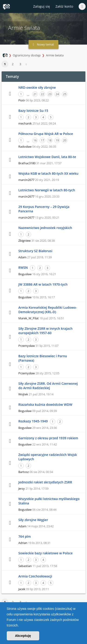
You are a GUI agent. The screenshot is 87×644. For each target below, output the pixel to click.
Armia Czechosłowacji (35, 576)
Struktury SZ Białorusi (35, 251)
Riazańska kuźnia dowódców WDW (45, 404)
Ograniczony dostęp (27, 55)
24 (57, 94)
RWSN (23, 267)
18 (50, 140)
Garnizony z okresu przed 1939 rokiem (48, 438)
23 (50, 94)
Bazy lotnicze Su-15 (33, 111)
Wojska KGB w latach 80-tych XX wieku (48, 173)
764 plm (25, 536)
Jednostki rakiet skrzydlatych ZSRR (45, 482)
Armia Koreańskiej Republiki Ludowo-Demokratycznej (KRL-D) (48, 310)
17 (42, 140)
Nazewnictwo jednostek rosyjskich (45, 228)
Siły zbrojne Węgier (33, 520)
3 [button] (20, 64)
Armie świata (55, 55)
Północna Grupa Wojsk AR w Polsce (46, 134)
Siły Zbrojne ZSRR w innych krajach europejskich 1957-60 (45, 331)
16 (35, 140)
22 (42, 94)
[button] (20, 626)
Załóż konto (64, 6)
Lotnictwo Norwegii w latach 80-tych (47, 190)
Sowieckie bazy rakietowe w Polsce (45, 553)
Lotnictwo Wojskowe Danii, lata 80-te (47, 157)
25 (65, 94)
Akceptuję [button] (23, 636)
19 (57, 140)
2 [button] (13, 64)
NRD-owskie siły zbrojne (37, 87)
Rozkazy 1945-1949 (33, 421)
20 (65, 140)
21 (35, 94)
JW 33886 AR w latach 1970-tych (43, 284)
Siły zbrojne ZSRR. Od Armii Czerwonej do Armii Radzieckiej (48, 386)
